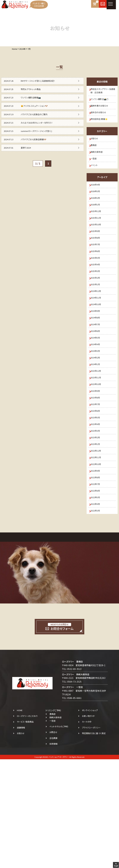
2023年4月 (97, 508)
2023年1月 (97, 534)
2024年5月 (97, 398)
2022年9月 (97, 568)
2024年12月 (98, 339)
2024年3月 (97, 415)
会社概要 (53, 847)
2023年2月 (97, 525)
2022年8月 (97, 576)
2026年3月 (97, 212)
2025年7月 (97, 280)
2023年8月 (97, 475)
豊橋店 (95, 157)
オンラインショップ (90, 819)
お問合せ (53, 841)
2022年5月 (97, 601)
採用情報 (53, 852)
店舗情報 (21, 836)
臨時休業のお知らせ (101, 110)
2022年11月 (98, 551)
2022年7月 (97, 584)
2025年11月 (98, 246)
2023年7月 (97, 483)
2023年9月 (97, 466)
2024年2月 (97, 424)
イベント (96, 183)
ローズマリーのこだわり (27, 825)
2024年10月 (98, 356)
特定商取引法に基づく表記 (94, 842)
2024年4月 (97, 407)
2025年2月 (97, 322)
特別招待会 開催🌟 (101, 127)
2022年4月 (97, 610)
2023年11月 (98, 449)
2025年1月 (97, 331)
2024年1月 (97, 432)
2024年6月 (97, 390)
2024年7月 (97, 381)
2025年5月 (97, 297)
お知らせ (96, 149)
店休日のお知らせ (100, 119)
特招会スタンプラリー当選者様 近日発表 (103, 92)
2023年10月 (98, 458)
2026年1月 (97, 229)
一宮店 (95, 174)
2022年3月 (97, 618)
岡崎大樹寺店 (99, 166)
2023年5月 (97, 500)
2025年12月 (98, 238)
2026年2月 (97, 221)
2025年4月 (97, 305)
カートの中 (87, 830)
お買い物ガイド (88, 825)
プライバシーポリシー (91, 836)
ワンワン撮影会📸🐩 (102, 102)
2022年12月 (98, 542)
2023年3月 (97, 517)
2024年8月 (97, 373)
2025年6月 (97, 288)
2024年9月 (97, 364)
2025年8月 (97, 271)
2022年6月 (97, 593)
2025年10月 (98, 254)
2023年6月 (97, 491)
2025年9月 (97, 263)
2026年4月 (97, 204)
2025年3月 (97, 314)
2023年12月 (98, 441)
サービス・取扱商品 (25, 830)
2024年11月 (98, 348)
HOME (20, 819)
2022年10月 (98, 559)
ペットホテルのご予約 (59, 835)
